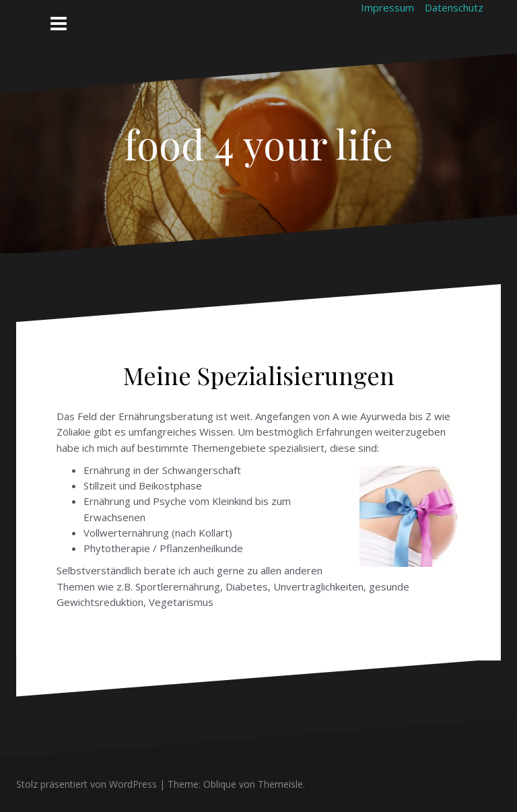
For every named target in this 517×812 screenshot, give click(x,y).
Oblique (220, 784)
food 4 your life (258, 143)
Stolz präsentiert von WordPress (87, 784)
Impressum (387, 7)
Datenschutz (454, 7)
